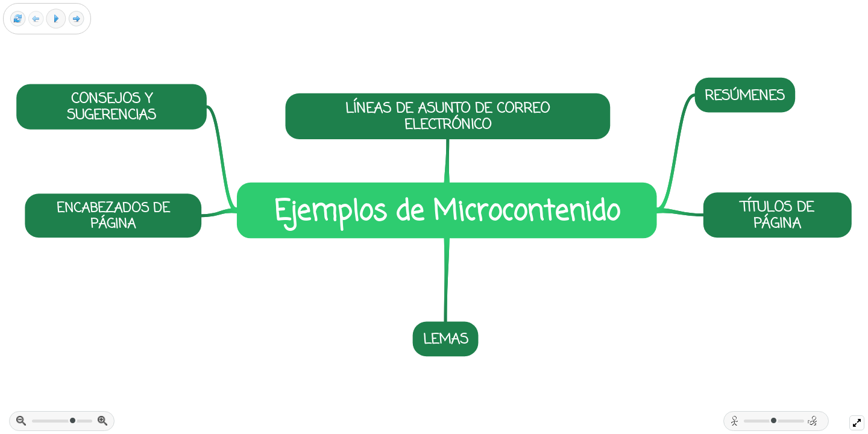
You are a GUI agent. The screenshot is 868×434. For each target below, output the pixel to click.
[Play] (56, 19)
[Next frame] (76, 19)
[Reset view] (18, 19)
